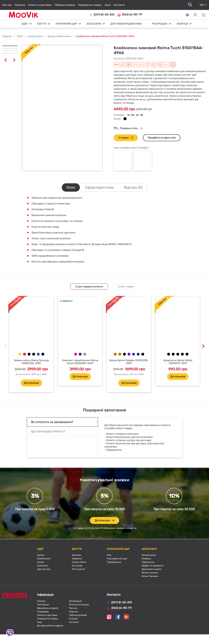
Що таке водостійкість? (48, 431)
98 (142, 115)
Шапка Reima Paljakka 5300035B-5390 (129, 362)
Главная (7, 36)
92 (137, 115)
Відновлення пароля (48, 608)
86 (133, 115)
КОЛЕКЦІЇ (182, 24)
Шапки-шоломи (150, 573)
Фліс (109, 555)
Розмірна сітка (128, 128)
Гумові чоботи (79, 562)
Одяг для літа (44, 569)
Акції (108, 5)
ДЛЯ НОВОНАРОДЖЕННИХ (126, 24)
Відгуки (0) (133, 187)
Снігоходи (77, 566)
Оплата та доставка (40, 5)
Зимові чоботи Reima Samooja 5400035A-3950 (31, 362)
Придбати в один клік (162, 138)
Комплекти (43, 566)
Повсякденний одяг (117, 559)
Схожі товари (126, 287)
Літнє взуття (78, 569)
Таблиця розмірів (65, 5)
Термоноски (148, 562)
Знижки (41, 601)
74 (128, 115)
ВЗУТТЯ (42, 24)
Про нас (7, 5)
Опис (71, 187)
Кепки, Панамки (150, 576)
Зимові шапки (149, 555)
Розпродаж (43, 612)
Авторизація (75, 601)
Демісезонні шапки (152, 569)
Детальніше (31, 383)
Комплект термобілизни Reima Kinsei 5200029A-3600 (80, 362)
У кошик (126, 138)
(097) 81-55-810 (102, 15)
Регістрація (43, 605)
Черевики (77, 559)
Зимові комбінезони (60, 36)
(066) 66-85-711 (130, 15)
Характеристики (100, 187)
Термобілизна (114, 562)
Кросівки (77, 555)
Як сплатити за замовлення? (52, 422)
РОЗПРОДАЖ (160, 24)
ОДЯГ (25, 24)
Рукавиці (146, 559)
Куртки (41, 555)
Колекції (73, 619)
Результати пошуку (79, 605)
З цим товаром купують (89, 287)
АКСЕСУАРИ (94, 24)
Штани (41, 562)
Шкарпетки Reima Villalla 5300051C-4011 (178, 362)
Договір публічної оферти (50, 626)
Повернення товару (90, 5)
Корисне (20, 5)
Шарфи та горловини (153, 566)
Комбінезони (35, 36)
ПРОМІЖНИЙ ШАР (66, 24)
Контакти (119, 5)
